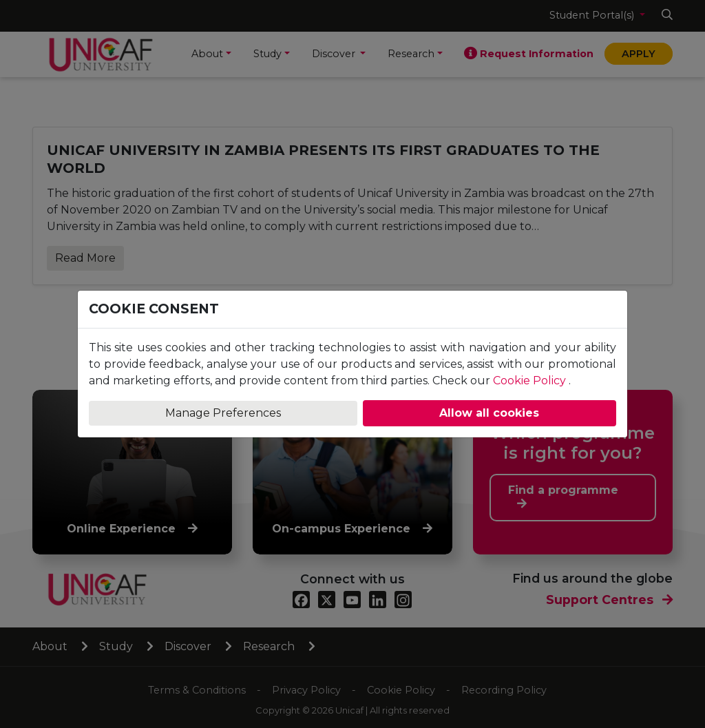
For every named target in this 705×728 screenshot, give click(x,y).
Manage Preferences (223, 413)
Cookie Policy (529, 381)
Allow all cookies (489, 413)
